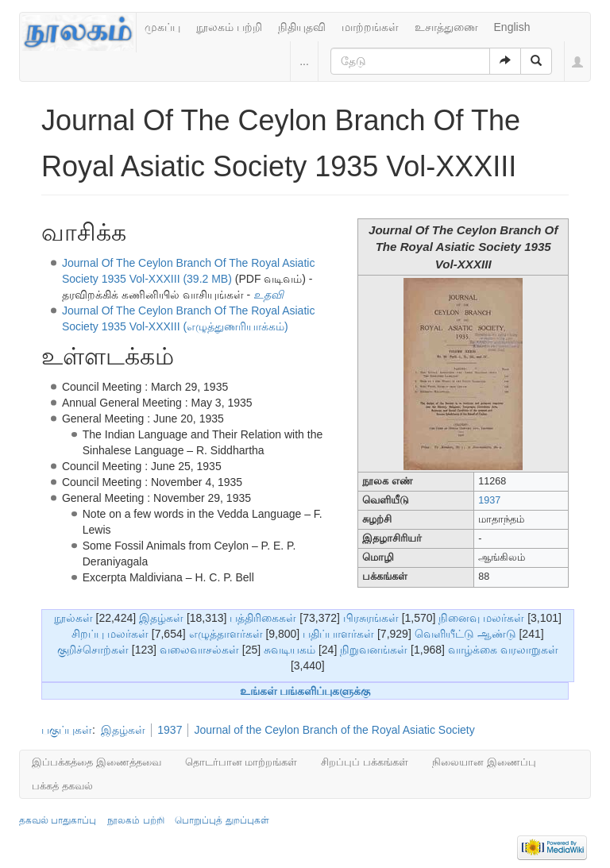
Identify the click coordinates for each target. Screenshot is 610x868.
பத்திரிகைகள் (263, 618)
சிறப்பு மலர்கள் (110, 634)
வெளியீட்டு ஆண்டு (465, 634)
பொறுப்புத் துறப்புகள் (222, 820)
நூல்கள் (73, 618)
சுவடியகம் (290, 650)
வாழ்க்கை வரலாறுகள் (503, 650)
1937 (489, 500)
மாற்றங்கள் (370, 27)
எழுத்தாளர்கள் (226, 634)
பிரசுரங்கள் (371, 618)
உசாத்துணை (446, 27)
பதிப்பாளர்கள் (338, 634)
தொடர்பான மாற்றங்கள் (241, 762)
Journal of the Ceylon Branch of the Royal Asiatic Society (334, 730)
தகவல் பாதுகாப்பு (58, 820)
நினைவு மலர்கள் (481, 618)
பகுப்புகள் (67, 730)
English (512, 27)
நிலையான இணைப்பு (484, 762)
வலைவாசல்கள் (199, 650)
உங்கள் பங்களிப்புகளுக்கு (305, 691)
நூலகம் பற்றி (229, 27)
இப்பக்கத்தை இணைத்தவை (97, 762)
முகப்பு (162, 27)
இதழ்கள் (161, 618)
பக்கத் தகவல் (62, 786)
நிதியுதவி (302, 27)
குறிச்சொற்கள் (93, 650)
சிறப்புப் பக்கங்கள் (365, 762)
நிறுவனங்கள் (374, 650)
